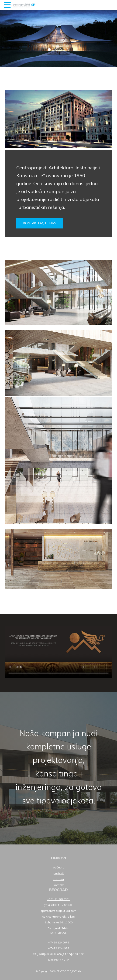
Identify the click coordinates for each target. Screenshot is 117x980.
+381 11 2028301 (59, 899)
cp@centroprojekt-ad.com (59, 911)
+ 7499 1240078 (58, 942)
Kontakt (59, 885)
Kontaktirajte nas (40, 223)
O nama (59, 879)
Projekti (58, 873)
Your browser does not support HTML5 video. (58, 652)
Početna (59, 867)
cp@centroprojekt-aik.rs (58, 917)
